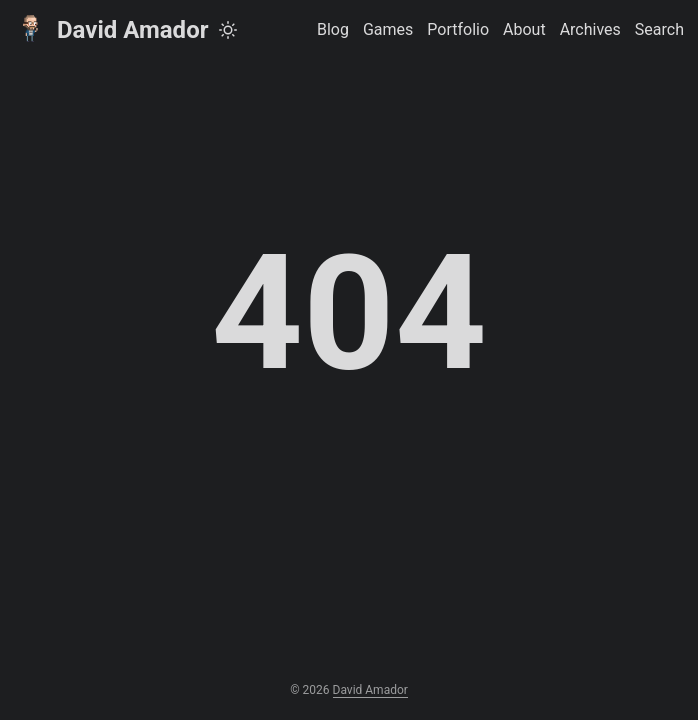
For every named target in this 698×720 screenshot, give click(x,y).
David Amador (111, 28)
